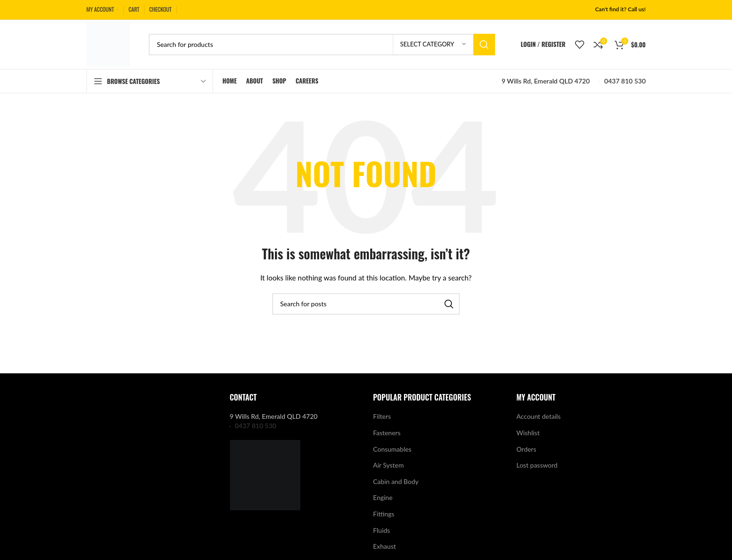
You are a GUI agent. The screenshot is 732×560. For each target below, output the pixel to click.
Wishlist (528, 433)
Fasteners (387, 433)
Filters (382, 416)
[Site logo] (108, 43)
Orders (526, 449)
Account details (539, 416)
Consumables (392, 449)
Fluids (381, 530)
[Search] (322, 45)
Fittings (384, 514)
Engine (383, 497)
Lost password (537, 465)
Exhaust (385, 546)
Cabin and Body (396, 481)
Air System (388, 465)
